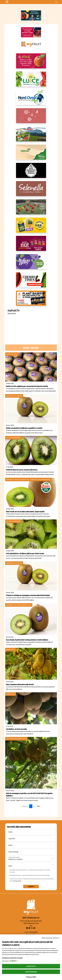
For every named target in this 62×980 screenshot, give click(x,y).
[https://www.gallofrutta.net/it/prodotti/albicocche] (31, 62)
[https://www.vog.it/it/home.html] (31, 208)
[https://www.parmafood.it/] (31, 227)
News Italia (27, 605)
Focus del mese (12, 354)
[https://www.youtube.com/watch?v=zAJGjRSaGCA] (31, 300)
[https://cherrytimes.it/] (31, 281)
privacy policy (17, 881)
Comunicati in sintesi (14, 396)
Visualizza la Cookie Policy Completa (12, 958)
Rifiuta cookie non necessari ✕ (51, 938)
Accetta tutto (31, 966)
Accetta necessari (31, 972)
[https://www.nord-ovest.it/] (31, 99)
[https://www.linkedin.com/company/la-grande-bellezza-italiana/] (31, 172)
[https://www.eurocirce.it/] (31, 135)
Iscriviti (31, 886)
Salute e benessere (13, 438)
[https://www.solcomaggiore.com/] (31, 117)
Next (38, 806)
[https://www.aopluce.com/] (31, 81)
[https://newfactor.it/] (31, 245)
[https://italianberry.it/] (31, 263)
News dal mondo (29, 479)
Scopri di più (12, 313)
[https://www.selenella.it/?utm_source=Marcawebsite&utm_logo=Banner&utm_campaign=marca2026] (31, 190)
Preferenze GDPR (31, 977)
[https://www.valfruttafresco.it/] (31, 154)
